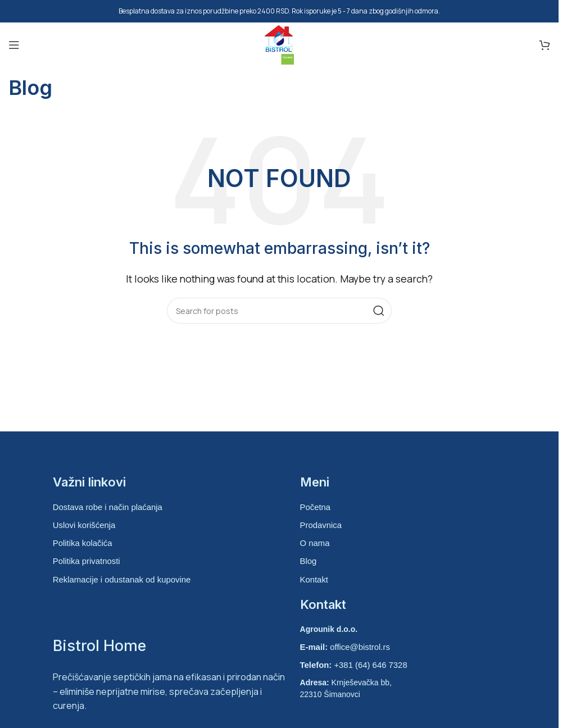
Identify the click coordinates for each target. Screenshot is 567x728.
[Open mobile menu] (14, 45)
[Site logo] (279, 44)
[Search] (279, 311)
